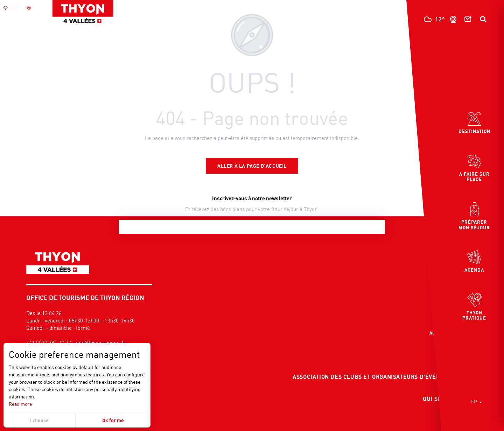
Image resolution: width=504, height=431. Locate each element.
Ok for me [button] (113, 420)
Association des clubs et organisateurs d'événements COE (384, 377)
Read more (20, 404)
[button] (483, 19)
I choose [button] (39, 420)
